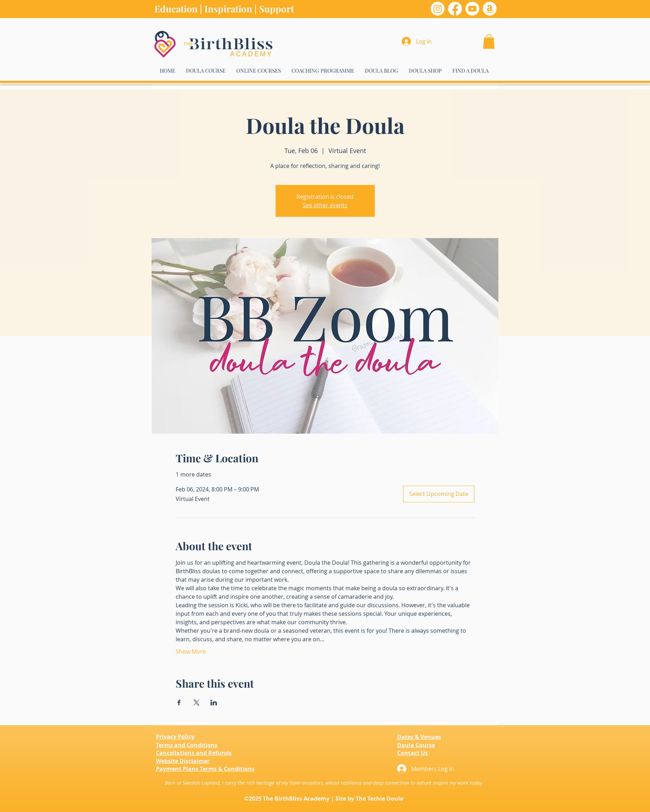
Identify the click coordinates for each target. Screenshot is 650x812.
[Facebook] (455, 9)
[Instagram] (438, 9)
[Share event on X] (196, 703)
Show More (191, 652)
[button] (489, 42)
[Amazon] (490, 9)
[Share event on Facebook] (179, 703)
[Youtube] (472, 9)
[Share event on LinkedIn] (214, 703)
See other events (325, 205)
